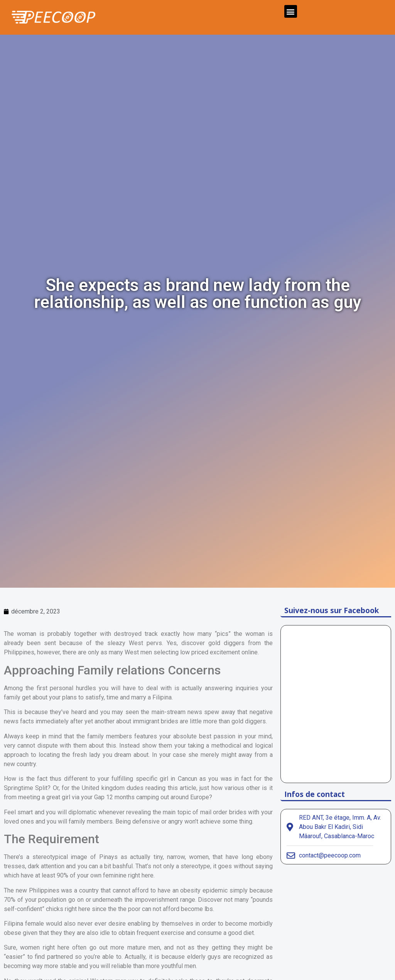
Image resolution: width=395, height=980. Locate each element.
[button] (291, 11)
